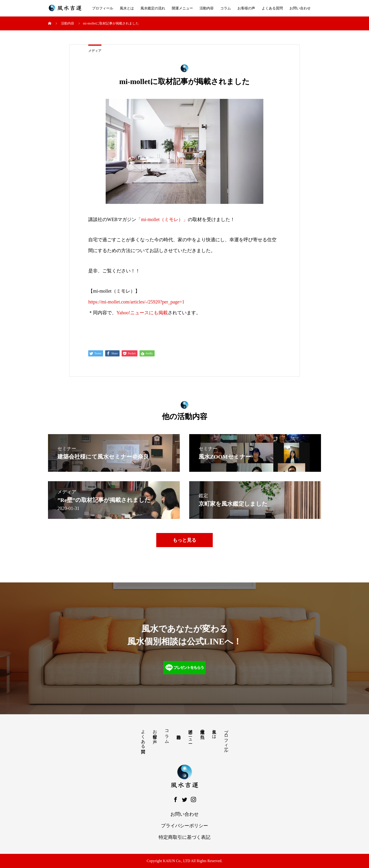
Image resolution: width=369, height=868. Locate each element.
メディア (95, 51)
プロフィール (103, 8)
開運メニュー (182, 8)
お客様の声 (246, 8)
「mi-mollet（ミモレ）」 (162, 219)
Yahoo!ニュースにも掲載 (142, 313)
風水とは (127, 8)
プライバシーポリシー (184, 826)
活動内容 (207, 8)
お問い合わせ (300, 8)
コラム (226, 8)
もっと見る (184, 540)
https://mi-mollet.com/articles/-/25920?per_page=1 (136, 302)
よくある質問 (272, 8)
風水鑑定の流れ (153, 8)
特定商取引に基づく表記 (184, 837)
